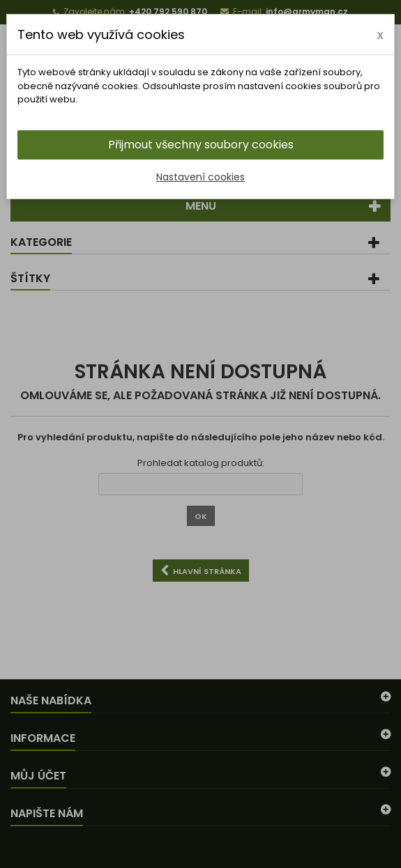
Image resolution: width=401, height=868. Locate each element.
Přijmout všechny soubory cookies (201, 145)
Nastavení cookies (200, 177)
